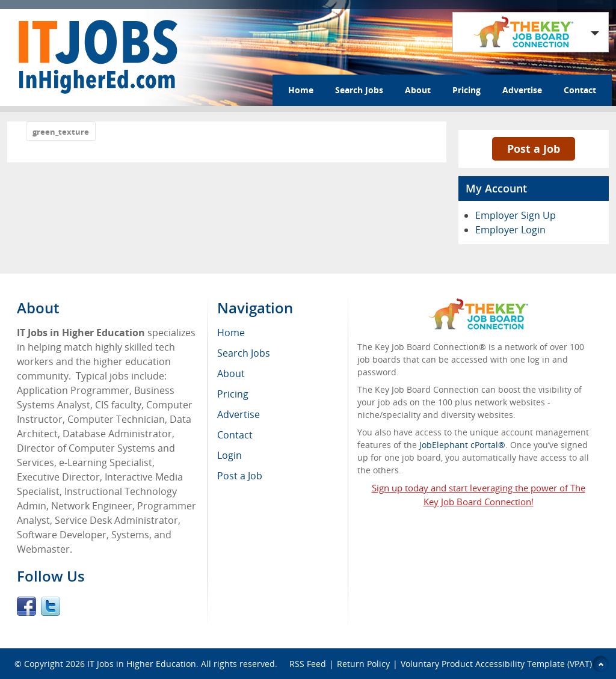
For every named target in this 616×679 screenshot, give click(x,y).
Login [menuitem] (229, 455)
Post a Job (534, 149)
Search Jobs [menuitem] (244, 353)
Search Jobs (359, 90)
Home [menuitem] (231, 333)
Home (301, 90)
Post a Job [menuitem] (240, 476)
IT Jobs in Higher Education (142, 664)
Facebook (26, 606)
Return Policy (363, 664)
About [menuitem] (231, 373)
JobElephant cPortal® (462, 445)
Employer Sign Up (516, 215)
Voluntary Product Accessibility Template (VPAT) (496, 664)
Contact (580, 90)
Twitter (51, 606)
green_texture (61, 132)
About (418, 90)
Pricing (467, 90)
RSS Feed (308, 664)
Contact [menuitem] (235, 435)
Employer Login (510, 230)
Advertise (522, 90)
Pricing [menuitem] (233, 394)
